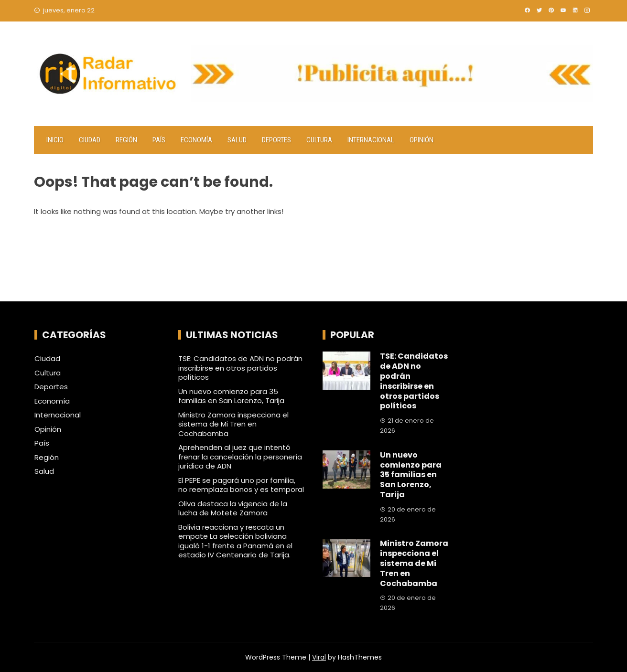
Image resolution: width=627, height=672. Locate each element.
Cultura (319, 140)
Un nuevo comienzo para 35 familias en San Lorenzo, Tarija (231, 396)
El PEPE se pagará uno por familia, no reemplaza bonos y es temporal (241, 485)
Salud (237, 140)
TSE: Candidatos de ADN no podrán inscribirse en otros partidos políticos (240, 368)
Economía (196, 140)
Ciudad (90, 140)
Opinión (422, 140)
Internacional (371, 140)
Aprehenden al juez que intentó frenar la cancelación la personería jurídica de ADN (240, 457)
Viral (319, 657)
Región (126, 140)
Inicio (55, 140)
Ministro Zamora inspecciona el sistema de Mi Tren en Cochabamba (233, 424)
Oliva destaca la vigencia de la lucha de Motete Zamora (233, 508)
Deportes (276, 140)
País (159, 140)
